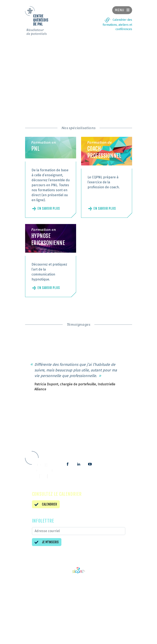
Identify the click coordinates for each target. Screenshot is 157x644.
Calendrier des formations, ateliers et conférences (117, 24)
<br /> (79, 73)
